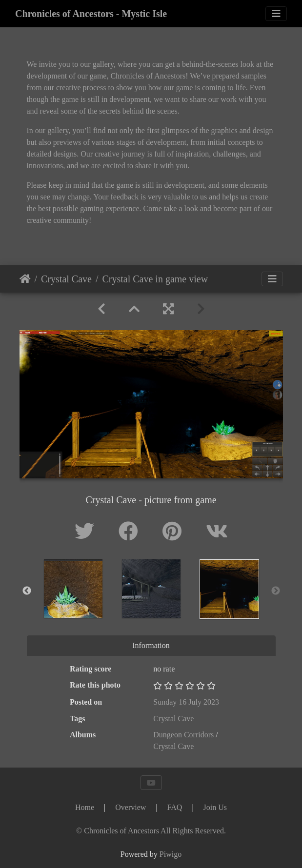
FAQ (175, 807)
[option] (73, 589)
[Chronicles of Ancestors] (151, 831)
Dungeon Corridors (183, 735)
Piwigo (171, 854)
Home (25, 279)
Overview (131, 807)
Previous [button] (27, 591)
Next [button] (276, 591)
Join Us (215, 807)
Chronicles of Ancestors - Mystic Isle (91, 14)
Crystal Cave (66, 279)
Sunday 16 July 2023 (186, 702)
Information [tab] (151, 645)
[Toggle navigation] (276, 14)
